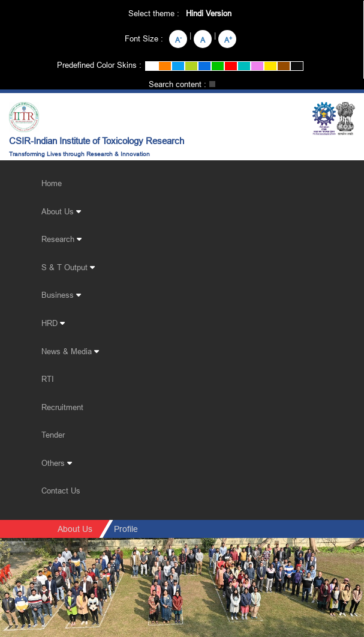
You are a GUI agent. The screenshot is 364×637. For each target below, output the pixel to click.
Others (57, 463)
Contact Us (61, 491)
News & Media (70, 351)
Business (61, 295)
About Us (61, 211)
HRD (53, 323)
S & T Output (68, 267)
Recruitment (62, 407)
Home (52, 183)
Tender (53, 435)
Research (61, 239)
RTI (48, 379)
